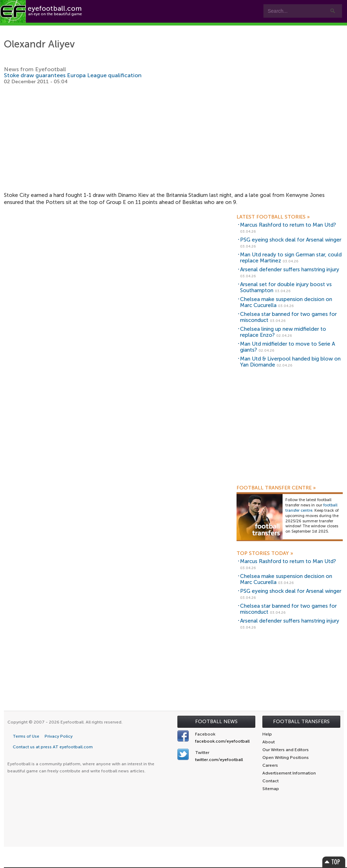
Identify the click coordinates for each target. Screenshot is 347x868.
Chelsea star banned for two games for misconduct (288, 317)
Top (334, 862)
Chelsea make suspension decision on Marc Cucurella (286, 302)
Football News (216, 722)
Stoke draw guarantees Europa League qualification (73, 75)
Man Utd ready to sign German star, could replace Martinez (291, 258)
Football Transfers (301, 722)
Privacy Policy (59, 736)
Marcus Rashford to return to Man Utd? (288, 225)
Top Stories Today (265, 554)
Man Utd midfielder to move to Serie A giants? (288, 347)
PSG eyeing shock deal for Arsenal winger (291, 240)
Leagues (184, 29)
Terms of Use (26, 736)
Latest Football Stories (273, 217)
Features (105, 29)
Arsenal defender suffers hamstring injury (290, 270)
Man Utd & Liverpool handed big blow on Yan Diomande (290, 362)
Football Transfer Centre (276, 488)
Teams (143, 29)
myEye (221, 29)
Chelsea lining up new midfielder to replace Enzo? (283, 332)
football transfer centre (311, 508)
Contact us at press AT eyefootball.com (53, 747)
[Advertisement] (174, 138)
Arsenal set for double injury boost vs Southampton (286, 287)
